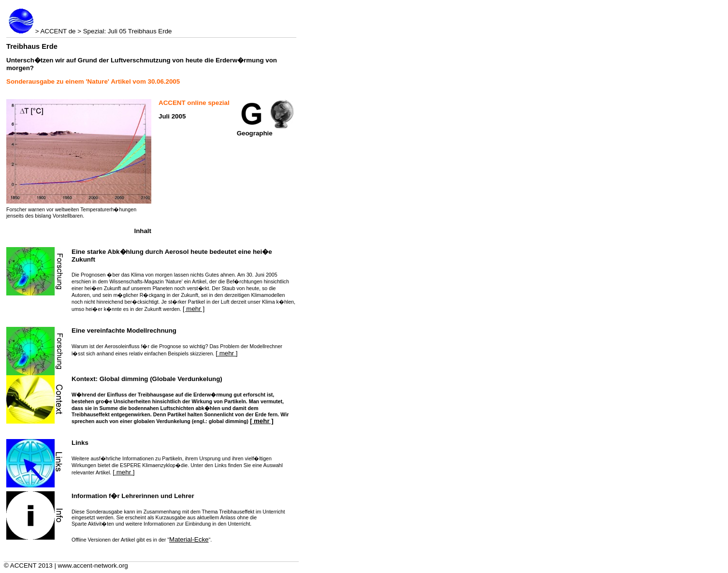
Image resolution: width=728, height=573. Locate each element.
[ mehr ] (194, 309)
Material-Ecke (189, 539)
